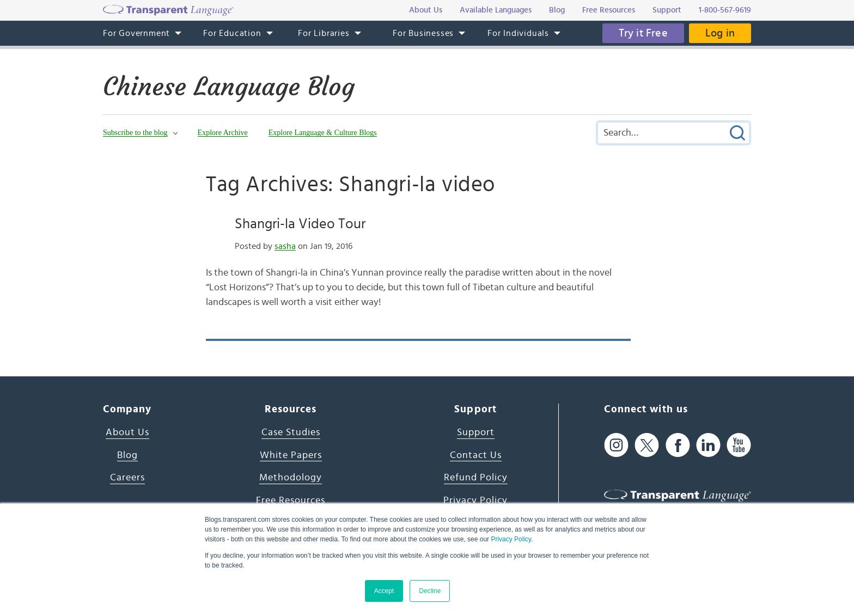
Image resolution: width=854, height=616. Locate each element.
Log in (720, 33)
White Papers (291, 455)
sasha (285, 246)
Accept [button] (384, 591)
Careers (127, 478)
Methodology (291, 478)
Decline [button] (430, 591)
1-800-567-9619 (725, 10)
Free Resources (291, 501)
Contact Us (476, 455)
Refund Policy (476, 478)
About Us (127, 432)
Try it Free (643, 33)
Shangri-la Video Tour (300, 224)
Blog (127, 455)
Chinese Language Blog (229, 87)
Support (476, 432)
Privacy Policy (511, 539)
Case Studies (291, 432)
